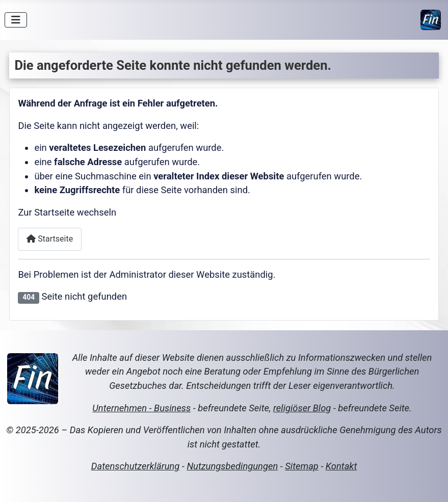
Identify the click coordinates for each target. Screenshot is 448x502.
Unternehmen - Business (141, 408)
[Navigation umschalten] (16, 20)
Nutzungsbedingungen (232, 466)
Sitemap (302, 466)
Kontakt (341, 466)
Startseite (50, 239)
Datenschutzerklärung (136, 466)
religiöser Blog (302, 408)
